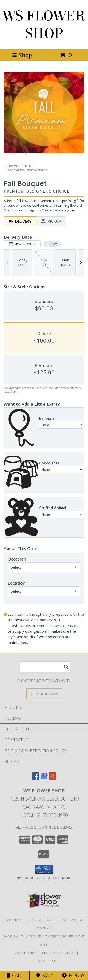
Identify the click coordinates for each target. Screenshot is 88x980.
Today (52, 244)
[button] (44, 869)
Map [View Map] (44, 975)
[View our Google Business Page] (44, 778)
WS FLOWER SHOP (44, 25)
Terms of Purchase (58, 953)
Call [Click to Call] (15, 975)
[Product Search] (45, 667)
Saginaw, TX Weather (22, 936)
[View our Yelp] (53, 778)
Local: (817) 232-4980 (44, 815)
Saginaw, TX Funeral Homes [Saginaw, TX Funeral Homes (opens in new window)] (31, 920)
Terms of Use (44, 961)
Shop (22, 55)
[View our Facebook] (36, 778)
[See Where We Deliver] (44, 694)
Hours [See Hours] (73, 975)
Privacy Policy (23, 953)
